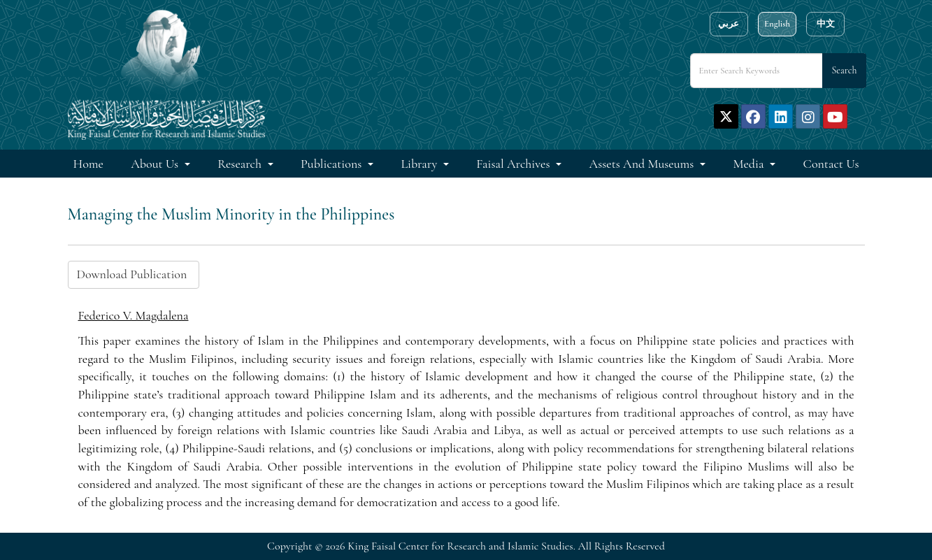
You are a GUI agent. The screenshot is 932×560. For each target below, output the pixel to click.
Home (88, 164)
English (777, 24)
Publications (332, 164)
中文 (826, 24)
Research (241, 164)
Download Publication (134, 274)
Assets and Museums (643, 164)
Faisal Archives (514, 164)
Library (420, 164)
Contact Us (831, 164)
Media (750, 164)
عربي (729, 24)
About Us (156, 164)
